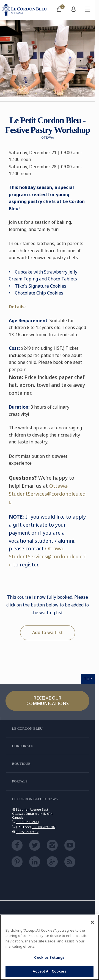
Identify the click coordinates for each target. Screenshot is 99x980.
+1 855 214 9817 (27, 832)
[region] (50, 947)
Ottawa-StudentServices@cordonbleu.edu (47, 494)
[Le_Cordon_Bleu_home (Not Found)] (26, 10)
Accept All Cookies (49, 971)
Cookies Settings (49, 957)
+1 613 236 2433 (27, 822)
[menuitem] (59, 10)
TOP (88, 679)
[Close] (92, 922)
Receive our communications (48, 701)
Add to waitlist (47, 632)
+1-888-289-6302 (44, 827)
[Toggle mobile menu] (88, 10)
